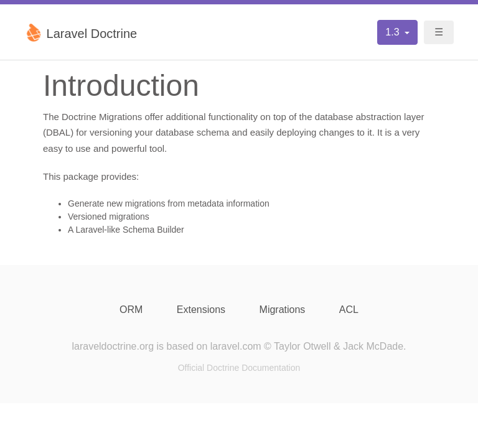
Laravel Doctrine (81, 32)
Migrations (283, 310)
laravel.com (236, 346)
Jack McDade (373, 346)
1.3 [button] (394, 32)
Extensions (201, 310)
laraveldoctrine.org (113, 346)
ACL (349, 310)
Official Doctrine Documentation (239, 368)
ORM (131, 310)
